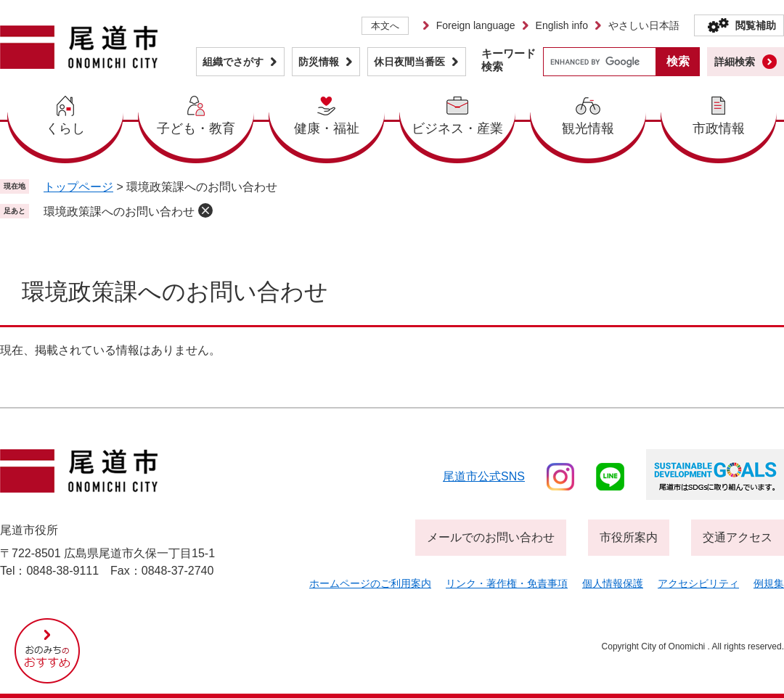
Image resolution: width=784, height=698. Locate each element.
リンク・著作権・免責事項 (507, 583)
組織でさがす (233, 62)
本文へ (385, 26)
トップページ (78, 187)
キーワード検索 (509, 60)
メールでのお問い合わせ (491, 537)
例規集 (769, 583)
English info (562, 25)
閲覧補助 (756, 25)
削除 (205, 210)
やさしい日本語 (644, 25)
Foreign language (476, 25)
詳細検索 (735, 62)
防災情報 (319, 62)
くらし (65, 128)
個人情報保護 (613, 583)
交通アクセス (738, 537)
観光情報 (588, 128)
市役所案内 (629, 537)
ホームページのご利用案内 (370, 583)
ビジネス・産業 (457, 128)
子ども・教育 (196, 128)
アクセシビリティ (698, 583)
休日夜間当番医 (409, 62)
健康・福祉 (327, 128)
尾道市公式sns (484, 476)
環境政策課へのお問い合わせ (119, 212)
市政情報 (719, 128)
